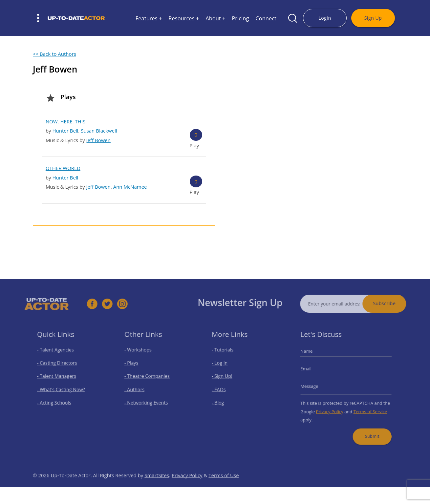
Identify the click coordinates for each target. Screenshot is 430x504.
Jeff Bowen (98, 140)
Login (325, 18)
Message (314, 386)
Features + (149, 18)
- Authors (137, 389)
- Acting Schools (56, 401)
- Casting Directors (59, 366)
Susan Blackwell (99, 131)
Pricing (240, 18)
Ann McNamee (130, 187)
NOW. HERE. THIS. (66, 121)
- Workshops (140, 355)
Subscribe (394, 303)
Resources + (184, 18)
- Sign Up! (225, 378)
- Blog (221, 401)
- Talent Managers (58, 378)
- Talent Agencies (57, 355)
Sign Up (373, 18)
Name (312, 356)
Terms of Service (367, 409)
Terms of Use (224, 485)
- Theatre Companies (148, 378)
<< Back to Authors (54, 54)
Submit (369, 430)
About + (215, 18)
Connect (266, 18)
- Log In (223, 366)
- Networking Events (148, 401)
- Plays (135, 366)
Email (311, 371)
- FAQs (222, 389)
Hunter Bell (65, 131)
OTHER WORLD (63, 168)
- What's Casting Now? (62, 389)
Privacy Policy (332, 409)
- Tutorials (226, 355)
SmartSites (157, 485)
